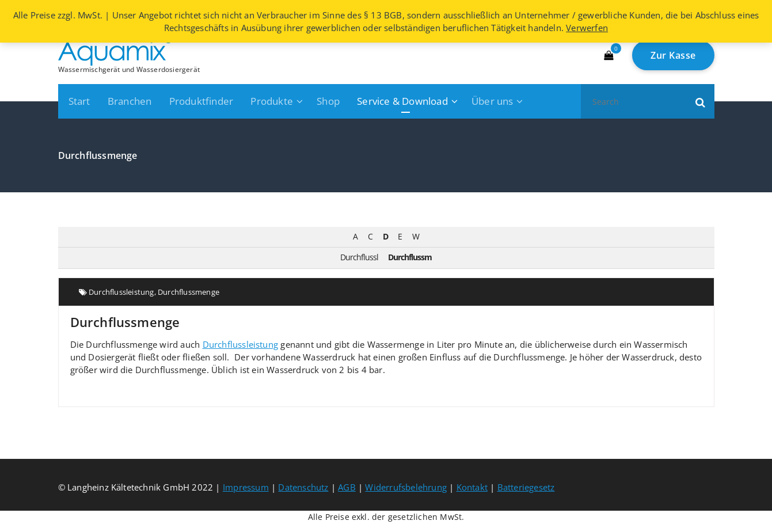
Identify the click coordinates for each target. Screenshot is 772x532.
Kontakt (472, 487)
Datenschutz (303, 487)
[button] (701, 101)
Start (79, 101)
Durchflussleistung (121, 292)
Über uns (493, 101)
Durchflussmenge (189, 292)
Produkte (272, 101)
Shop (328, 101)
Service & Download (402, 101)
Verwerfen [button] (587, 28)
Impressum (246, 487)
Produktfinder (201, 101)
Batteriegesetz (526, 487)
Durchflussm (410, 257)
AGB (347, 487)
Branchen (130, 101)
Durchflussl (359, 257)
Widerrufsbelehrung (406, 487)
